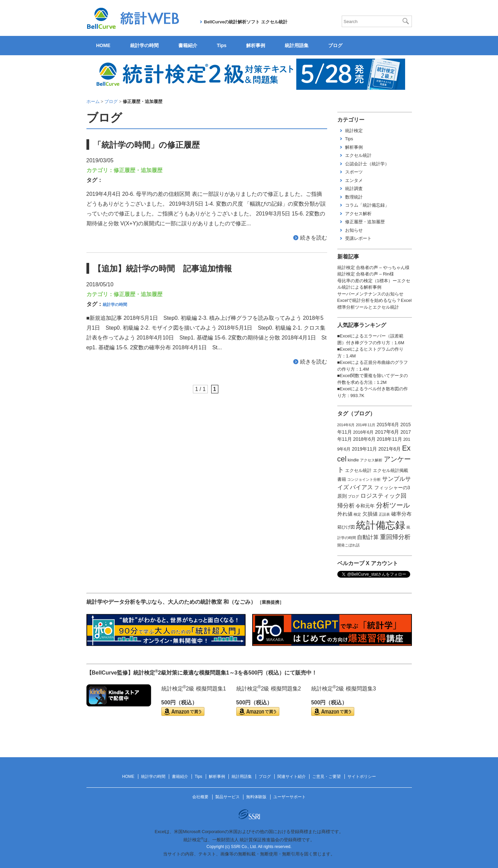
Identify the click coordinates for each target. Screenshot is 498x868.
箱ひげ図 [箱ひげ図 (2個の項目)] (346, 527)
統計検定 (354, 131)
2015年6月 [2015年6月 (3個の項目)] (388, 425)
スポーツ (354, 172)
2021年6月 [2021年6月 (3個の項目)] (390, 449)
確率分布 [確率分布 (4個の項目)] (401, 514)
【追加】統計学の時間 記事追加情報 (163, 268)
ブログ (335, 45)
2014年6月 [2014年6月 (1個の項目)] (346, 425)
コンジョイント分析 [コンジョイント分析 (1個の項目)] (364, 479)
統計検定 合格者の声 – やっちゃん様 (373, 267)
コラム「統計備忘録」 (367, 205)
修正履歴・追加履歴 (138, 170)
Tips (222, 45)
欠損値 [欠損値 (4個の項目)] (370, 514)
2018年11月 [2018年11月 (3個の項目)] (390, 439)
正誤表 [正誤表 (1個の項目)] (384, 514)
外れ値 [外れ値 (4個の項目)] (345, 514)
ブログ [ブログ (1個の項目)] (353, 496)
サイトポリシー (362, 777)
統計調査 (354, 189)
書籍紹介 (188, 45)
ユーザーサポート (290, 797)
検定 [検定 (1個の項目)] (357, 514)
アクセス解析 (358, 214)
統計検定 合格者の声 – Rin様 (366, 274)
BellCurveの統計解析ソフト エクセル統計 (246, 22)
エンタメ (354, 180)
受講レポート (358, 238)
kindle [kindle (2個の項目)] (353, 460)
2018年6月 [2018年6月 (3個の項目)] (364, 439)
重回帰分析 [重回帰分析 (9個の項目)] (395, 537)
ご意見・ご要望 (326, 777)
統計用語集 (297, 45)
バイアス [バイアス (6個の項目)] (361, 487)
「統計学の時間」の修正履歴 (146, 145)
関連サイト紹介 (292, 777)
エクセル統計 (358, 155)
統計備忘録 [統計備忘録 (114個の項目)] (381, 525)
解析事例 (256, 45)
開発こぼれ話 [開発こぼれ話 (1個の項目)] (348, 545)
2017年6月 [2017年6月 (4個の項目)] (387, 432)
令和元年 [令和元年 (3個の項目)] (365, 506)
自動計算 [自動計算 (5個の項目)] (368, 537)
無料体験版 (256, 797)
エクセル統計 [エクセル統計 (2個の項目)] (358, 471)
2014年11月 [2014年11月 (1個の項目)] (366, 425)
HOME (103, 45)
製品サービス (227, 797)
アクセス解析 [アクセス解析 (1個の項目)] (371, 460)
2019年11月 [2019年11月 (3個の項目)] (364, 449)
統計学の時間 (144, 45)
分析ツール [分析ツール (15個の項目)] (393, 505)
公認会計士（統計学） (367, 164)
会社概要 (200, 797)
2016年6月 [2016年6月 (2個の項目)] (364, 432)
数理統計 (354, 197)
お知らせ (354, 230)
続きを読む (314, 238)
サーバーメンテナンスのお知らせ (370, 294)
